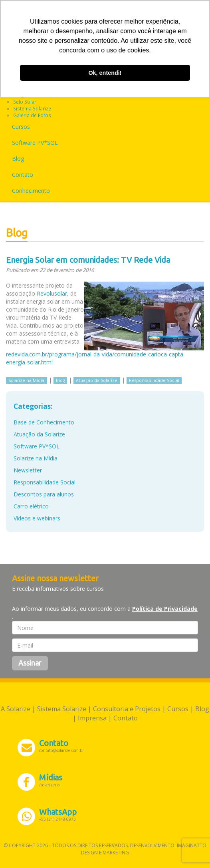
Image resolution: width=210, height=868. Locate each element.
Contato (23, 175)
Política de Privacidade (165, 609)
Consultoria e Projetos (127, 709)
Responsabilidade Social (154, 380)
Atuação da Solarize (97, 380)
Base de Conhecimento (44, 422)
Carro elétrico (31, 506)
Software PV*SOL (35, 143)
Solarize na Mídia (26, 380)
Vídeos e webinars (37, 518)
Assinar (30, 663)
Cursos (21, 127)
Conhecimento (31, 191)
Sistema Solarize (32, 108)
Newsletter (28, 470)
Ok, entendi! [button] (105, 73)
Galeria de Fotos (32, 115)
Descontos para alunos (44, 494)
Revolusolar (52, 293)
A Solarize (16, 709)
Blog (18, 159)
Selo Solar (25, 102)
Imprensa (92, 718)
